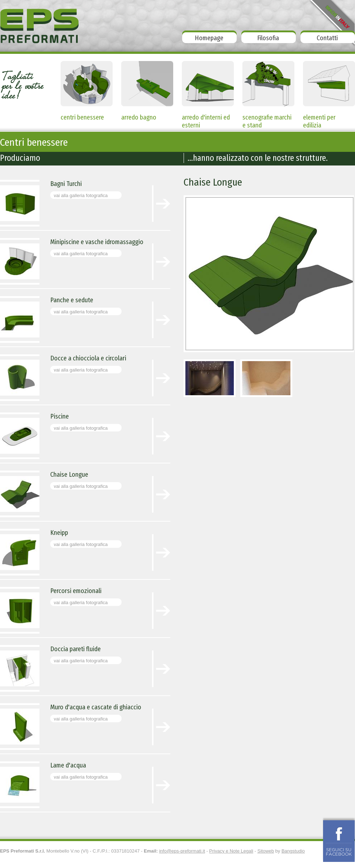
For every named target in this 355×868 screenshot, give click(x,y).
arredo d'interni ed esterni (206, 119)
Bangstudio (293, 851)
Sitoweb (266, 851)
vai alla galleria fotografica (81, 195)
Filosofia (268, 38)
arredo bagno (139, 117)
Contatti (327, 38)
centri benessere (82, 117)
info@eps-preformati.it (182, 851)
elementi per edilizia (319, 119)
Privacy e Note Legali (231, 851)
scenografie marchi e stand (267, 119)
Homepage (209, 38)
